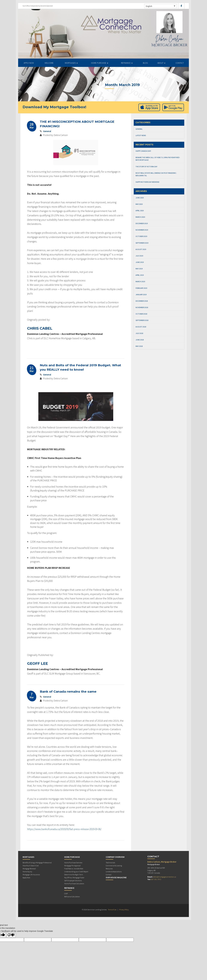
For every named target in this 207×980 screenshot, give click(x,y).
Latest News (141, 135)
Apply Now (26, 878)
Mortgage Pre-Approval (72, 866)
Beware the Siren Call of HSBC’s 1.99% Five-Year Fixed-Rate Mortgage (158, 159)
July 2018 (139, 333)
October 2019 (141, 236)
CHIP (66, 894)
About (161, 63)
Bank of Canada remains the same (69, 691)
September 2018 (142, 320)
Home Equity (27, 872)
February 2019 (141, 288)
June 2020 (140, 198)
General (47, 131)
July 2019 (139, 256)
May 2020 (139, 204)
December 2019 (142, 223)
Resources (109, 869)
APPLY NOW (29, 63)
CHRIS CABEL (40, 328)
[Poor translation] (11, 935)
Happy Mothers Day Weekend (147, 182)
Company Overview (115, 857)
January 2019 (141, 295)
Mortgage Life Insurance (31, 875)
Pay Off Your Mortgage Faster (74, 878)
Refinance (127, 63)
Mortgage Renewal (29, 869)
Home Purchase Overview (73, 863)
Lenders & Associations (114, 872)
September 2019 (142, 243)
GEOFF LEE (38, 663)
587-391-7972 (156, 879)
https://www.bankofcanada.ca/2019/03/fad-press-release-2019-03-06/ (66, 829)
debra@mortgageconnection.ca (165, 877)
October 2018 (141, 314)
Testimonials (110, 863)
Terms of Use (112, 910)
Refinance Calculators (72, 897)
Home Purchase (100, 63)
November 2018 (142, 307)
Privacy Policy (124, 910)
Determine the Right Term (74, 875)
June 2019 (140, 262)
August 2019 (141, 249)
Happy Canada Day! (143, 151)
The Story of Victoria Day (146, 167)
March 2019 (140, 281)
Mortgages (71, 63)
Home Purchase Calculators (74, 884)
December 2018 (142, 301)
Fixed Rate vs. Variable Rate (74, 869)
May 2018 (139, 346)
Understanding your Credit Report (76, 872)
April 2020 (140, 211)
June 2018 (140, 340)
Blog (145, 63)
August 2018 (141, 327)
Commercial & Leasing (114, 866)
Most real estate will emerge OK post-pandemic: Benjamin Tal (156, 174)
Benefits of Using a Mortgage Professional (37, 863)
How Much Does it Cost (31, 866)
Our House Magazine (116, 877)
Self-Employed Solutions (73, 881)
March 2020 (140, 217)
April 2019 (140, 275)
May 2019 (139, 269)
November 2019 (142, 230)
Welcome (49, 63)
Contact (180, 63)
